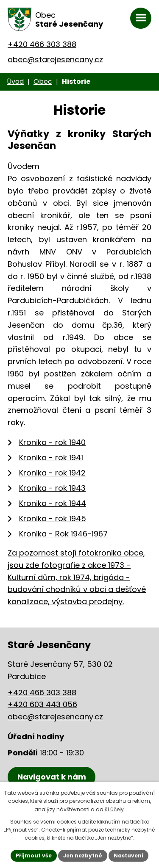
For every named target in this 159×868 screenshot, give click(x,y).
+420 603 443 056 (42, 704)
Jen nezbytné (83, 856)
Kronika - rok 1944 (53, 503)
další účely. (110, 809)
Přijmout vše (34, 856)
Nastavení (128, 856)
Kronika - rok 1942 (52, 473)
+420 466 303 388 (42, 44)
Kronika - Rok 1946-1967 (63, 534)
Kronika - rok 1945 (53, 518)
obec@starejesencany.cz (55, 59)
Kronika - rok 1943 (52, 488)
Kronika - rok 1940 (52, 442)
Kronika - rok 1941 (51, 457)
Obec (43, 82)
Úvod (15, 82)
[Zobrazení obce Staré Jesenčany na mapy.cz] (52, 777)
